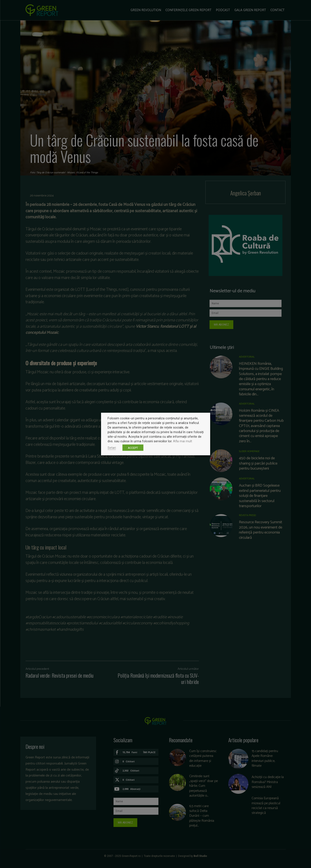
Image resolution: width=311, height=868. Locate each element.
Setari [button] (112, 448)
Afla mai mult (183, 441)
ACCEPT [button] (133, 448)
